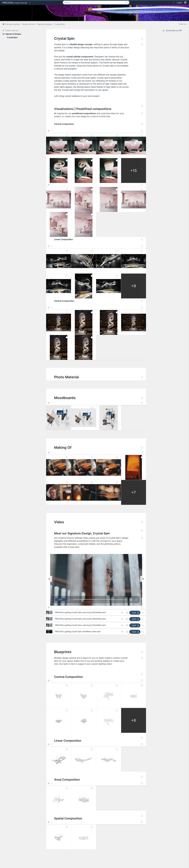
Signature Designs (45, 24)
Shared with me (28, 24)
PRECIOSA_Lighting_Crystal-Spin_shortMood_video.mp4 (78, 631)
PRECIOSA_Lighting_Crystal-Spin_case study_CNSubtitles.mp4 (80, 619)
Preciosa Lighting (11, 24)
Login (179, 2)
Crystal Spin (60, 24)
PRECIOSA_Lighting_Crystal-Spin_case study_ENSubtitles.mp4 (80, 612)
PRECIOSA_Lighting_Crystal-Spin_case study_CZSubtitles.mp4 (80, 625)
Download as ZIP (172, 30)
